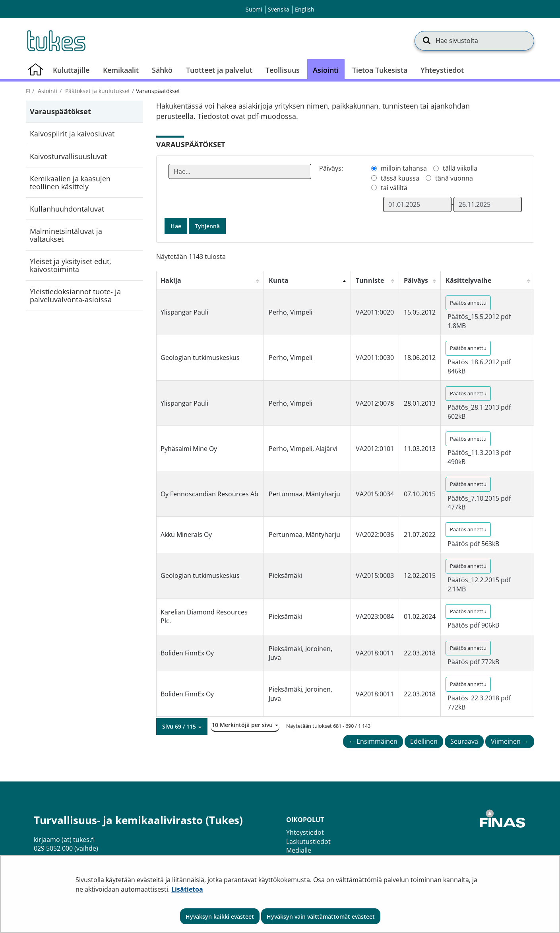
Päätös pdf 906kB (473, 625)
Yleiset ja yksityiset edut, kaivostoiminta (71, 265)
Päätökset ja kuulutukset (97, 91)
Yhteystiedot (305, 832)
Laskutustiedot (308, 842)
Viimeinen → (510, 741)
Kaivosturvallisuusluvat (68, 156)
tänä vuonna (454, 178)
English (305, 9)
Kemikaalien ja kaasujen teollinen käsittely (70, 183)
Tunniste (370, 280)
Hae (176, 226)
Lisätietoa (187, 889)
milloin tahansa (404, 168)
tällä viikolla (460, 168)
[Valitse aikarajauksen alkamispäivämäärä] (417, 204)
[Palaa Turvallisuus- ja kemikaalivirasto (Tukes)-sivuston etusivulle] (56, 41)
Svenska (279, 9)
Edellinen (424, 741)
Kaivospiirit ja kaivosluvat (72, 134)
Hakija (171, 280)
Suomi (254, 9)
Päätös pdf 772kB (473, 662)
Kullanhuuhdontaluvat (67, 209)
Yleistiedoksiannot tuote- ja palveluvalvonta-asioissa (75, 295)
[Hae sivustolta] (474, 41)
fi (28, 91)
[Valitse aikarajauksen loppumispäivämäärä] (488, 204)
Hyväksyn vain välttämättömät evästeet (321, 916)
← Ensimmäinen (373, 741)
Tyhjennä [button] (207, 226)
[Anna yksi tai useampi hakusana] (240, 171)
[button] (182, 727)
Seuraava (464, 741)
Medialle (299, 850)
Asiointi (47, 91)
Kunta (279, 280)
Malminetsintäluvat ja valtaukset (66, 235)
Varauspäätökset (60, 111)
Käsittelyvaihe (468, 280)
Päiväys (416, 280)
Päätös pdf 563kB (473, 544)
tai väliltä (394, 188)
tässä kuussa (400, 178)
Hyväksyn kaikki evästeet (220, 916)
